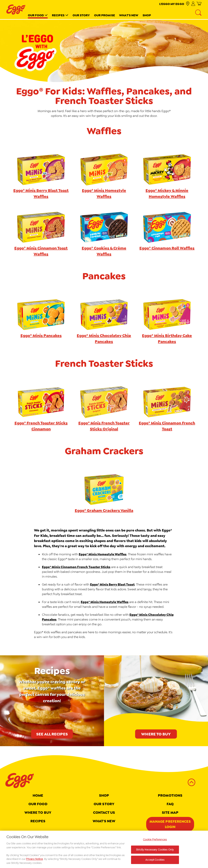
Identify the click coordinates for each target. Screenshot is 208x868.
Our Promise (104, 15)
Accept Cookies (155, 862)
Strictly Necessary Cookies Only (155, 851)
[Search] (198, 13)
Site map (170, 813)
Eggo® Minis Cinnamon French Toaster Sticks (76, 567)
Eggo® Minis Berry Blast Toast (112, 584)
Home (38, 795)
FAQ (170, 804)
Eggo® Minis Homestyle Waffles (103, 554)
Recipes (58, 15)
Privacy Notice (35, 861)
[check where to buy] (188, 4)
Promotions (170, 795)
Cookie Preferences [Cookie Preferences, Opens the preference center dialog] (155, 841)
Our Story (81, 15)
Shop (147, 15)
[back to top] (191, 783)
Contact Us (104, 813)
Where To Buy (38, 813)
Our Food (36, 15)
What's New (129, 15)
